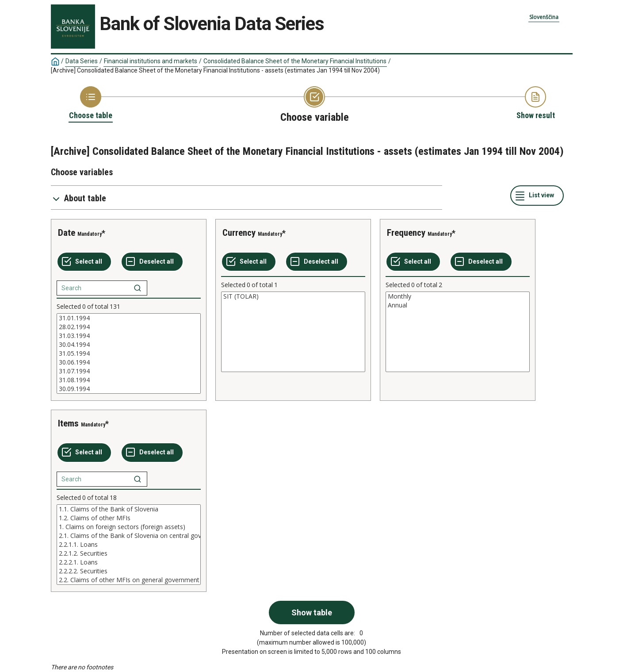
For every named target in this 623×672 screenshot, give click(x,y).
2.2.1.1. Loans (129, 545)
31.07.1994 (129, 371)
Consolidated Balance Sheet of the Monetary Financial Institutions (295, 61)
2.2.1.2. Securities (129, 553)
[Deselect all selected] (152, 262)
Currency (239, 233)
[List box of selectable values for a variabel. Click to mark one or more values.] (129, 353)
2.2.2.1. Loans (129, 562)
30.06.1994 (129, 362)
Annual (458, 305)
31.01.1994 (129, 318)
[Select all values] (84, 262)
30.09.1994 (129, 389)
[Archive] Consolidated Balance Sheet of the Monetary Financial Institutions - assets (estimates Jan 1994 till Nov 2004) (215, 70)
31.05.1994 (129, 353)
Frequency (406, 233)
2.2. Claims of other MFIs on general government (129, 580)
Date (67, 233)
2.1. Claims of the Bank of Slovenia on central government (129, 536)
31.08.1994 (129, 380)
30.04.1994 (129, 345)
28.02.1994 (129, 327)
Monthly (458, 296)
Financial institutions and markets (151, 61)
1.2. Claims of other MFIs (129, 518)
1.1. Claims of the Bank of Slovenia (129, 509)
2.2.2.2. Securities (129, 571)
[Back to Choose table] (91, 104)
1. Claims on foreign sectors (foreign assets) (129, 527)
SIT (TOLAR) (293, 296)
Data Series (82, 61)
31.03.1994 (129, 336)
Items (68, 423)
